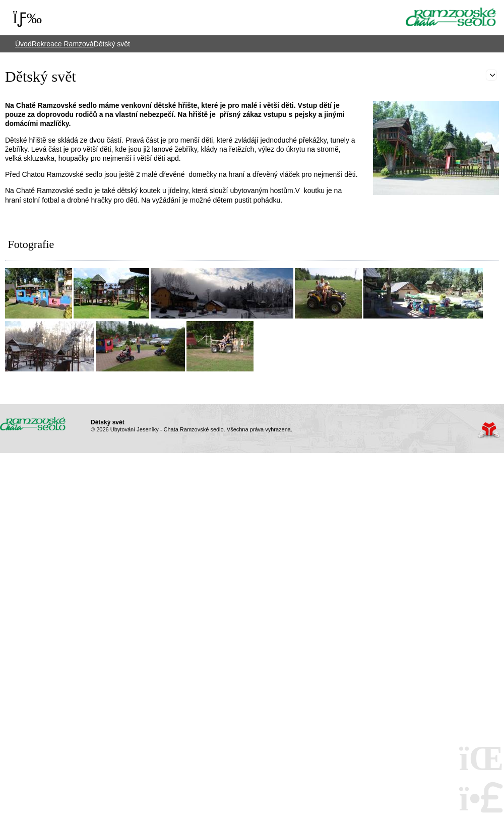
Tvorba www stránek (489, 430)
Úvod (451, 17)
